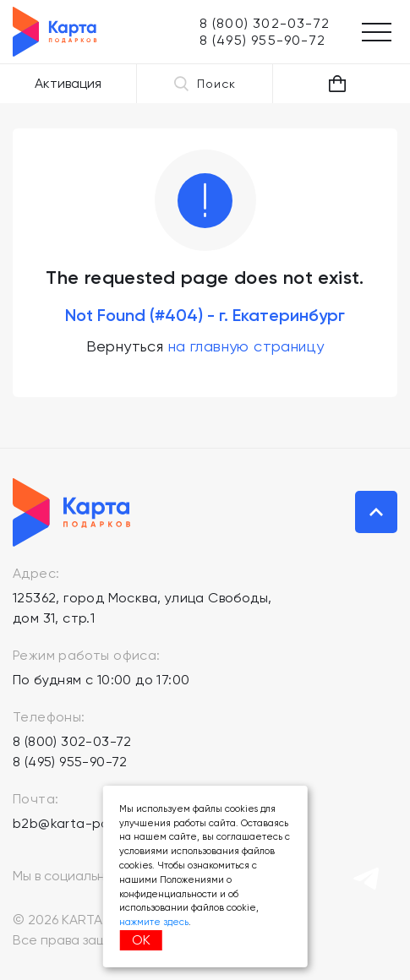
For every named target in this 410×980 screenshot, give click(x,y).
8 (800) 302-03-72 (72, 741)
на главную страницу (246, 346)
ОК (141, 940)
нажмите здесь (154, 922)
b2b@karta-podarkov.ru (91, 823)
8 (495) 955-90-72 (70, 762)
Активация (68, 83)
